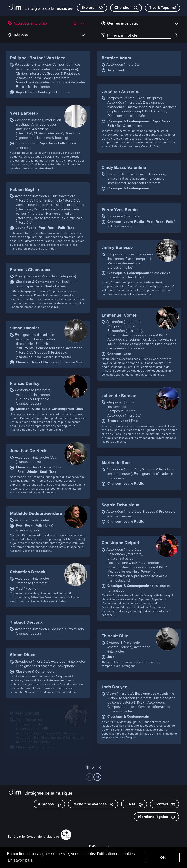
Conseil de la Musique (42, 836)
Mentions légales (156, 817)
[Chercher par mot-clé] (126, 8)
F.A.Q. (134, 804)
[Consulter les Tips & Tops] (163, 8)
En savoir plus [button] (20, 860)
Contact (165, 804)
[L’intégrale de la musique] (40, 7)
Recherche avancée (93, 804)
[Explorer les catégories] (92, 8)
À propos (49, 804)
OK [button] (163, 858)
